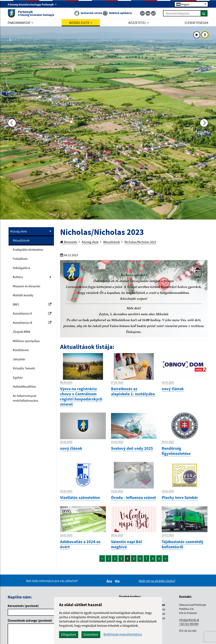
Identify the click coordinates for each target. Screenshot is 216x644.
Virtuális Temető (24, 368)
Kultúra (18, 277)
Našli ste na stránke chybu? (157, 581)
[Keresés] (204, 13)
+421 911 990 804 (189, 624)
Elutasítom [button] (91, 634)
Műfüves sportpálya (26, 341)
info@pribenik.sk (189, 620)
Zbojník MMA (22, 332)
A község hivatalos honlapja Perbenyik (32, 4)
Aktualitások (21, 240)
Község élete (19, 231)
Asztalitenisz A (32, 313)
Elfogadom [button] (69, 634)
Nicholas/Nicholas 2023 (140, 242)
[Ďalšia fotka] (204, 123)
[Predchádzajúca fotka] (12, 123)
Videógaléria (21, 268)
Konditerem (21, 350)
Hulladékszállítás (24, 386)
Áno (110, 581)
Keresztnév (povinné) (23, 606)
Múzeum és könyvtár (27, 286)
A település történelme (28, 250)
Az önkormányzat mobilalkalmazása (25, 398)
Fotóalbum (20, 259)
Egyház (18, 377)
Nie (118, 581)
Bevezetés (69, 242)
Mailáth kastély (23, 295)
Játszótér (19, 359)
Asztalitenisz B (32, 323)
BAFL (32, 304)
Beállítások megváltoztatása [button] (123, 634)
